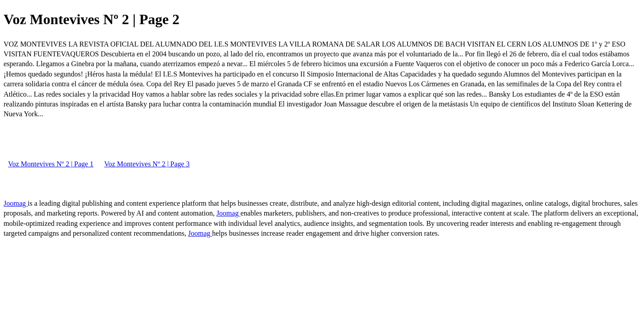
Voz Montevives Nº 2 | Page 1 (51, 164)
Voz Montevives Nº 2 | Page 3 (147, 164)
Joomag (16, 203)
